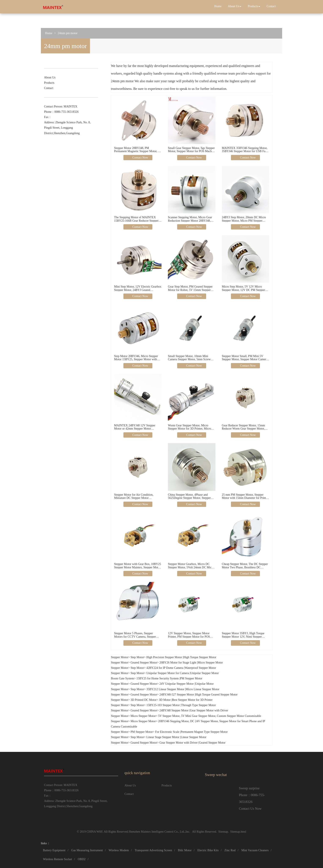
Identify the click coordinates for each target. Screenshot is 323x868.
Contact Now (140, 158)
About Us (235, 6)
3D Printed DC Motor (144, 700)
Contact (271, 6)
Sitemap (223, 832)
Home (218, 6)
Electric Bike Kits (208, 850)
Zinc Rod (230, 850)
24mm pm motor (68, 33)
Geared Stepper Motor (144, 663)
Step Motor (137, 657)
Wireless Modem (119, 850)
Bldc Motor (185, 850)
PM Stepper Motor (142, 732)
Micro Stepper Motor (143, 716)
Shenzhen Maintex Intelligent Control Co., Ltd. (157, 832)
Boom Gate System (122, 678)
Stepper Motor (119, 657)
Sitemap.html (238, 832)
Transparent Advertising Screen (153, 850)
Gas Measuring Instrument (87, 850)
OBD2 (82, 859)
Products (254, 6)
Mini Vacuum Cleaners (255, 850)
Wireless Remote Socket (57, 859)
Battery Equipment (54, 850)
